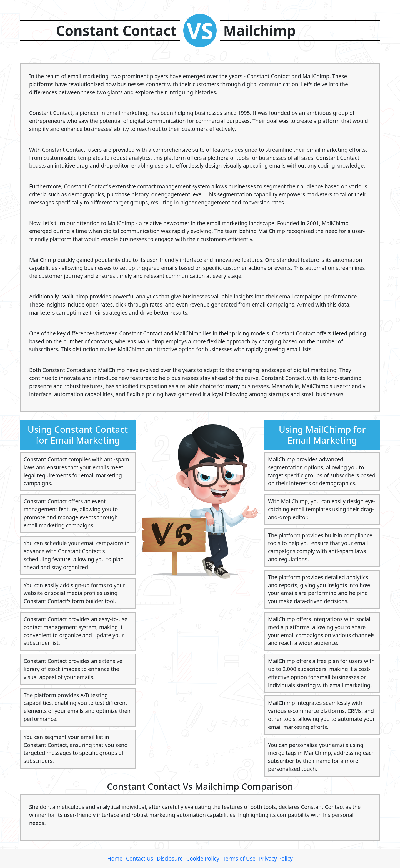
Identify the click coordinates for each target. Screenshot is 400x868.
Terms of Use (239, 858)
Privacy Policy (276, 858)
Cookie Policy (203, 858)
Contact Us (140, 858)
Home (115, 858)
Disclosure (170, 858)
